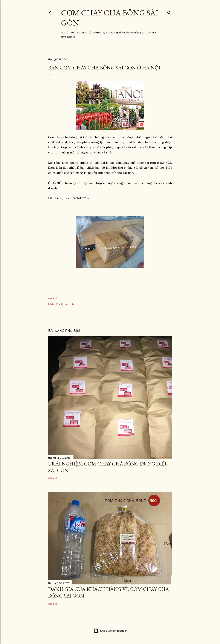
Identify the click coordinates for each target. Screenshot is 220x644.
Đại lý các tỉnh (65, 304)
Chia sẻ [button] (53, 298)
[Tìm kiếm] (169, 12)
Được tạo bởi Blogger (110, 631)
